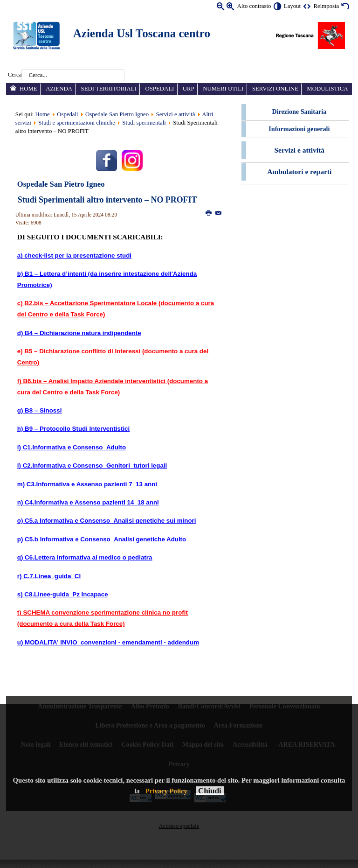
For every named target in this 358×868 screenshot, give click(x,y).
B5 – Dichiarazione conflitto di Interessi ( (84, 351)
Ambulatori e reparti (299, 171)
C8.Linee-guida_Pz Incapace (66, 594)
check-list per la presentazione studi (78, 255)
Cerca (15, 75)
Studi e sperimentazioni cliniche (77, 123)
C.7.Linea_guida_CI (52, 576)
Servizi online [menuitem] (275, 89)
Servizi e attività (176, 114)
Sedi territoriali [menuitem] (109, 89)
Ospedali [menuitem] (159, 89)
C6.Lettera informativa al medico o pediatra (88, 557)
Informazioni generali (299, 129)
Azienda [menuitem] (59, 89)
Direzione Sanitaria (299, 112)
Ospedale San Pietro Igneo (117, 114)
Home (42, 114)
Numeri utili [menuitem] (223, 89)
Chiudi (210, 791)
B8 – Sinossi (43, 410)
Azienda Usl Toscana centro (142, 33)
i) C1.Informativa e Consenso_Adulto (72, 447)
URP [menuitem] (189, 89)
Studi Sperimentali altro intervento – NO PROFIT (107, 200)
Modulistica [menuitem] (327, 89)
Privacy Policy (166, 791)
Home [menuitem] (28, 89)
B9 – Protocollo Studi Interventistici (77, 429)
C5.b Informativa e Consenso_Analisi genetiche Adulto (105, 539)
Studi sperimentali (144, 123)
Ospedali (68, 114)
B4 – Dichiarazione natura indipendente (82, 333)
